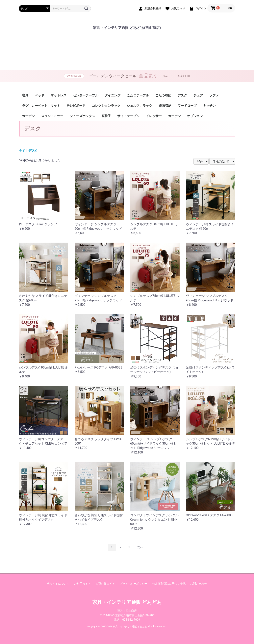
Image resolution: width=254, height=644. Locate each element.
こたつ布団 (163, 95)
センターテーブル (86, 95)
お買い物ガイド (105, 584)
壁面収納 (165, 106)
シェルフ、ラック (140, 106)
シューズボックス (82, 116)
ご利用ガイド (82, 584)
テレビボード (76, 106)
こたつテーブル (138, 95)
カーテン (174, 116)
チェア (198, 95)
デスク (182, 95)
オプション (195, 116)
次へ (140, 547)
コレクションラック (106, 106)
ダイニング (113, 95)
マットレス (59, 95)
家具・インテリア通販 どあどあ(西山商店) (127, 28)
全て (22, 151)
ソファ (214, 95)
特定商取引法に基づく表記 (169, 584)
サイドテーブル (128, 116)
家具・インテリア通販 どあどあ (127, 602)
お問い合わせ (199, 584)
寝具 (25, 95)
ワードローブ (187, 106)
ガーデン (28, 116)
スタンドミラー (52, 116)
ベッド (39, 95)
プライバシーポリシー (134, 584)
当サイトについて (58, 584)
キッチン (209, 106)
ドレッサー (154, 116)
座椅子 (106, 116)
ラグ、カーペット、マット (41, 106)
